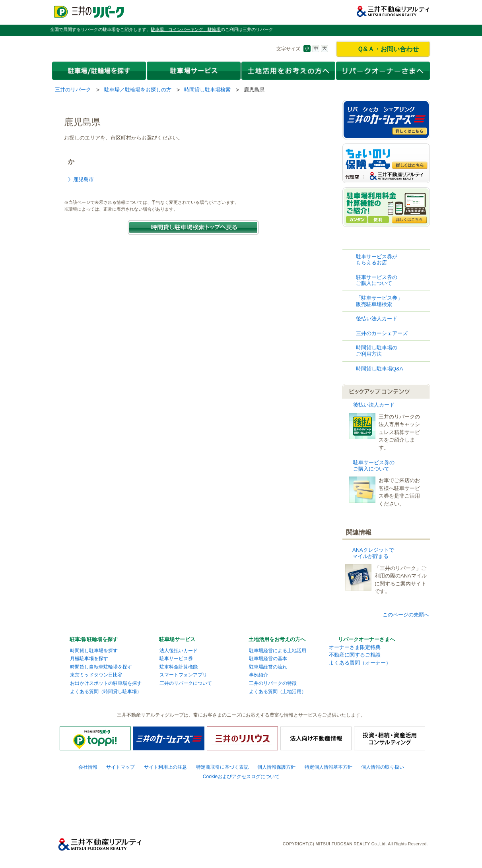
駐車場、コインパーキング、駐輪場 (186, 29)
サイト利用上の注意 (165, 767)
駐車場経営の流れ (268, 667)
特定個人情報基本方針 (328, 767)
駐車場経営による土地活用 (278, 651)
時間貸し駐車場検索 (207, 90)
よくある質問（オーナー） (360, 663)
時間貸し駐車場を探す (94, 651)
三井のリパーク (73, 90)
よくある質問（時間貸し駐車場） (106, 692)
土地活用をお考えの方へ (277, 639)
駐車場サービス (177, 639)
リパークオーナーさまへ (366, 639)
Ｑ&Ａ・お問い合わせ (388, 49)
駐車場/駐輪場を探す (94, 639)
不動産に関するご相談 (355, 655)
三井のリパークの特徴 (273, 683)
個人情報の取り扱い (383, 767)
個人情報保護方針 (276, 767)
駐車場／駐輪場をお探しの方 (138, 90)
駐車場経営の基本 (268, 659)
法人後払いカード (179, 651)
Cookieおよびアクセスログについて (241, 777)
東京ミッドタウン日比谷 (96, 675)
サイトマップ (120, 767)
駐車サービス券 (176, 659)
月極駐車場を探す (89, 659)
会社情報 (88, 767)
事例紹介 (258, 675)
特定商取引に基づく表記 (222, 767)
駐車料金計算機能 (179, 667)
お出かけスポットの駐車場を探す (106, 683)
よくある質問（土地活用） (278, 692)
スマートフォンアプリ (183, 675)
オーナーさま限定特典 (355, 647)
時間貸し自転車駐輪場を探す (101, 667)
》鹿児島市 (81, 179)
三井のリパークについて (186, 683)
